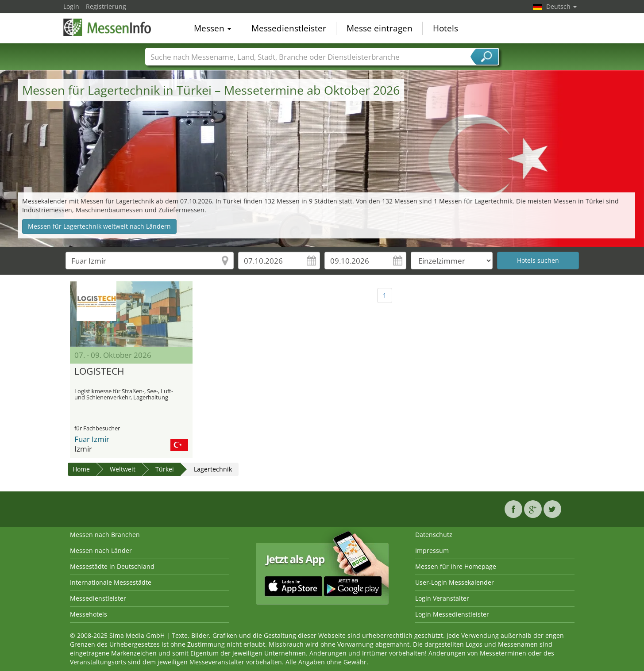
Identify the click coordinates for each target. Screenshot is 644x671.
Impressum (432, 550)
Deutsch (561, 6)
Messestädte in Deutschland (112, 566)
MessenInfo (108, 27)
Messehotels (89, 614)
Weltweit (123, 469)
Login (71, 6)
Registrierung (106, 6)
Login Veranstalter (442, 598)
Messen (212, 28)
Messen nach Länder (101, 550)
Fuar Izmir (92, 439)
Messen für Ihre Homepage (456, 566)
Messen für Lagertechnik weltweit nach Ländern (99, 226)
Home (81, 469)
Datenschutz (434, 535)
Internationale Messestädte (111, 582)
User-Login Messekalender (455, 582)
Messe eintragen (380, 28)
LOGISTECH (99, 372)
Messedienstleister (289, 28)
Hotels (445, 28)
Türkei (165, 469)
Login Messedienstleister (452, 614)
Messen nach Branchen (105, 535)
